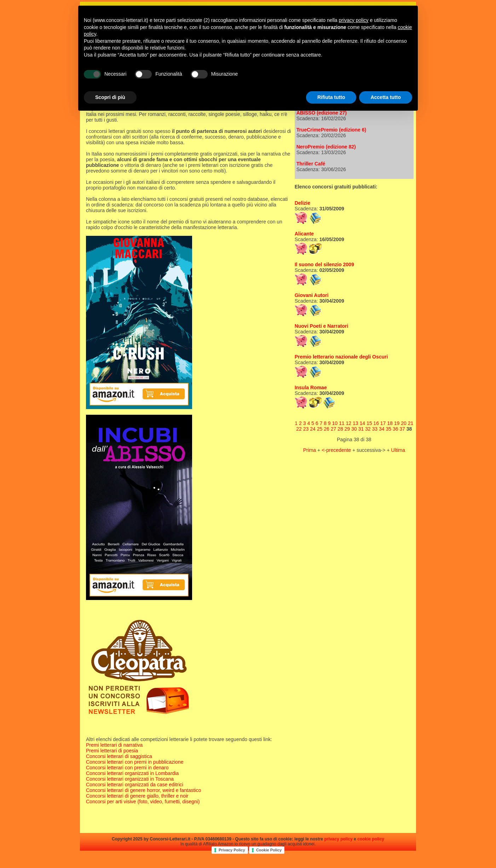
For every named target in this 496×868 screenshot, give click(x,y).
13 (356, 423)
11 (342, 423)
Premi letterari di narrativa (114, 745)
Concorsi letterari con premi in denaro (127, 768)
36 (396, 429)
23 (306, 429)
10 (335, 423)
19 (397, 423)
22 (299, 429)
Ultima (398, 450)
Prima (310, 450)
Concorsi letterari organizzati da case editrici (135, 785)
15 (369, 423)
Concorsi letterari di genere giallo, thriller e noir (137, 796)
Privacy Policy (232, 850)
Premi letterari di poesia (112, 751)
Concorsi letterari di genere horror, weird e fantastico (143, 790)
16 (376, 423)
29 (347, 429)
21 (411, 423)
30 (354, 429)
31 (361, 429)
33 (375, 429)
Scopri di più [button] (110, 97)
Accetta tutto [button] (386, 97)
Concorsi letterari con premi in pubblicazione (135, 762)
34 (382, 429)
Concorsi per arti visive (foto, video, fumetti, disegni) (143, 802)
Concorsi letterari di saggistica (119, 756)
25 (320, 429)
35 (388, 429)
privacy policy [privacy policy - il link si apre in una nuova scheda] (354, 20)
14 (362, 423)
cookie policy (371, 839)
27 (334, 429)
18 (390, 423)
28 (340, 429)
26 (327, 429)
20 (404, 423)
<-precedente (337, 450)
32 (368, 429)
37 (402, 429)
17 (383, 423)
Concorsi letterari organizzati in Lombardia (132, 773)
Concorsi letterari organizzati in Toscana (130, 779)
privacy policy (339, 839)
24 (313, 429)
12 (348, 423)
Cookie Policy (269, 850)
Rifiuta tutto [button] (331, 97)
